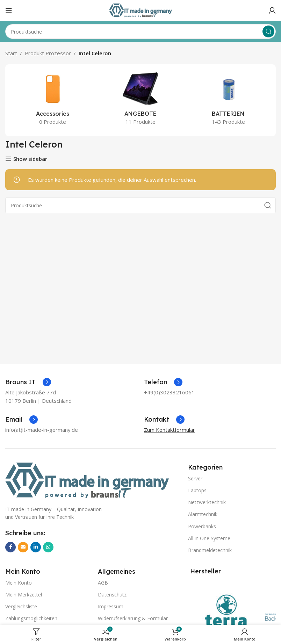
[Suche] (140, 31)
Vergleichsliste (21, 606)
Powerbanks (202, 526)
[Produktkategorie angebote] (140, 100)
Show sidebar (30, 159)
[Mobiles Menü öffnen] (9, 10)
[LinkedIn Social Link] (36, 547)
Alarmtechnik (203, 514)
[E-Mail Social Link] (23, 547)
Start (11, 53)
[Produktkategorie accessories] (53, 100)
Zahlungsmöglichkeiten (31, 618)
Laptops (197, 490)
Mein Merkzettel (24, 595)
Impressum (111, 606)
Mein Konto (19, 583)
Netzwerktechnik (207, 502)
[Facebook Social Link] (10, 547)
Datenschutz (112, 595)
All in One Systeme (209, 538)
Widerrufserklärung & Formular (133, 618)
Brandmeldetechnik (210, 550)
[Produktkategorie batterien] (228, 100)
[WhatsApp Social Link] (48, 547)
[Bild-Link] (87, 480)
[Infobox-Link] (28, 382)
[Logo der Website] (140, 10)
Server (195, 478)
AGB (103, 583)
